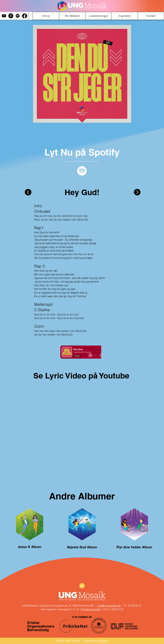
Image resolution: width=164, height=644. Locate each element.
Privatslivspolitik (91, 609)
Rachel (103, 641)
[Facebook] (25, 16)
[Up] (82, 586)
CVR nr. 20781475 (112, 609)
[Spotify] (18, 16)
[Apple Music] (11, 16)
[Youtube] (4, 16)
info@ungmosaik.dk (109, 606)
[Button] (28, 192)
